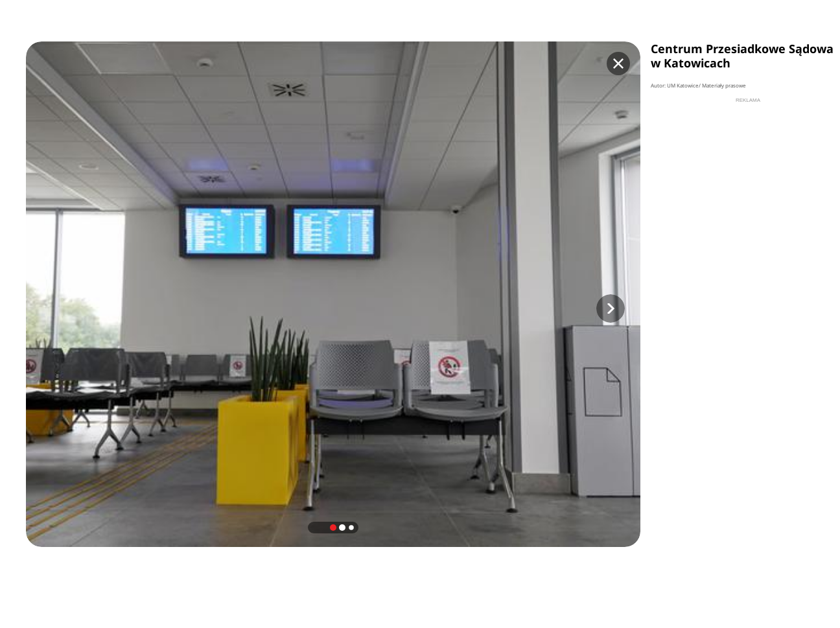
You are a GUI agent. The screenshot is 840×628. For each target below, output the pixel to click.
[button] (611, 308)
